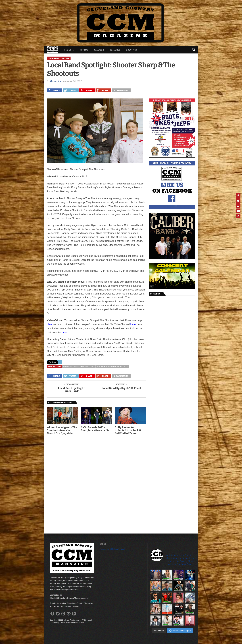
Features (69, 50)
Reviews (84, 50)
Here (50, 324)
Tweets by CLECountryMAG (113, 549)
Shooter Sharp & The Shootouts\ (112, 366)
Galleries (115, 50)
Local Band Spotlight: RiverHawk (72, 390)
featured (67, 366)
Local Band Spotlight (84, 366)
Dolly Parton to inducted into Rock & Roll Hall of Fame (128, 430)
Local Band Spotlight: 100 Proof (121, 388)
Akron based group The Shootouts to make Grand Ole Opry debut (62, 430)
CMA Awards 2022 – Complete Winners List (96, 429)
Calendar (99, 50)
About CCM (132, 50)
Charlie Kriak (56, 81)
